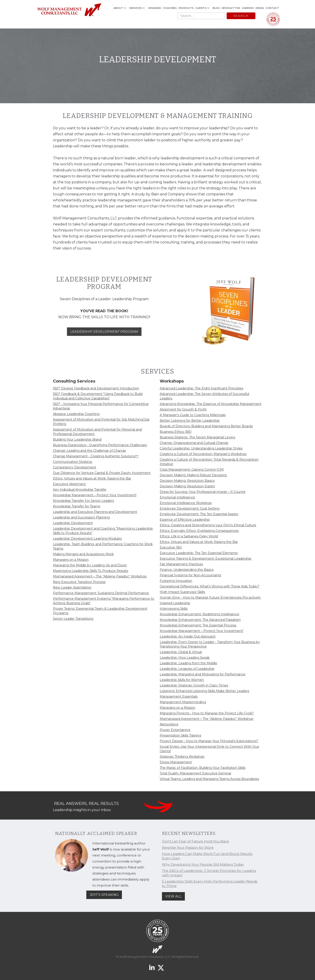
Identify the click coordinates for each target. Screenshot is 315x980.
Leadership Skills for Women (182, 680)
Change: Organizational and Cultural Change (194, 443)
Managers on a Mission (71, 560)
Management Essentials (179, 697)
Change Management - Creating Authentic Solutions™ (96, 456)
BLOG (216, 8)
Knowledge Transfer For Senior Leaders (83, 501)
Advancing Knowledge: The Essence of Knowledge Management (211, 404)
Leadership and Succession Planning (81, 517)
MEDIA (260, 8)
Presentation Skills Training (180, 735)
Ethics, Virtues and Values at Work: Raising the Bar (92, 478)
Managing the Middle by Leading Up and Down (90, 565)
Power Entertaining (175, 730)
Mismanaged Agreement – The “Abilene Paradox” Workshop (100, 576)
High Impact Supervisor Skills (182, 592)
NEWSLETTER (231, 8)
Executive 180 (171, 547)
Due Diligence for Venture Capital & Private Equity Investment (102, 473)
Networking (169, 724)
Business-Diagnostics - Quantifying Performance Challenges (100, 445)
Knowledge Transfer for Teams (77, 506)
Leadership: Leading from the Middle (188, 663)
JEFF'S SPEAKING (104, 895)
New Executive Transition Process (79, 582)
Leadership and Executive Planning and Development (95, 512)
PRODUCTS (186, 8)
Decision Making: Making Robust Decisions (193, 475)
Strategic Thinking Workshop (182, 757)
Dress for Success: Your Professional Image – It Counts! (203, 492)
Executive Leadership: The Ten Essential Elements (199, 553)
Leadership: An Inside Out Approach (188, 636)
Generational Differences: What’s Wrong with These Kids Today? (210, 586)
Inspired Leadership (175, 603)
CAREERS (248, 8)
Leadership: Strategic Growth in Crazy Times (194, 685)
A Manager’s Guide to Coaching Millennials (193, 415)
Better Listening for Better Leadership (190, 421)
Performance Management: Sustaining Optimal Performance (101, 593)
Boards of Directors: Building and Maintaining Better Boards (206, 426)
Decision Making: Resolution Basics (187, 481)
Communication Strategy (73, 462)
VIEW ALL (173, 896)
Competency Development (75, 467)
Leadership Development (73, 523)
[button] (120, 8)
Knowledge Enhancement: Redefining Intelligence (199, 614)
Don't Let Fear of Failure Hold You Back (195, 841)
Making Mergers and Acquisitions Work (83, 554)
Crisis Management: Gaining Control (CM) (192, 470)
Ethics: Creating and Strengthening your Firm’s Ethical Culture (208, 525)
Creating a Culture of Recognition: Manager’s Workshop (203, 454)
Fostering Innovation (176, 581)
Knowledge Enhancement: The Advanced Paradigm (200, 620)
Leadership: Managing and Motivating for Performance (203, 674)
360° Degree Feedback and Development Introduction (96, 388)
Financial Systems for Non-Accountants (190, 575)
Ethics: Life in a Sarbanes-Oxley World (189, 536)
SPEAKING (155, 8)
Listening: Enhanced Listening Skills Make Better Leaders (204, 691)
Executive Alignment (69, 484)
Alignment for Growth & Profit (183, 409)
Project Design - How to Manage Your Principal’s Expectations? (209, 741)
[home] (69, 10)
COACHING (170, 8)
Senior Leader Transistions (73, 619)
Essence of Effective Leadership (185, 520)
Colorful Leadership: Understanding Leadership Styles (201, 448)
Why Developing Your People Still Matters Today (203, 864)
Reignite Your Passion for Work (188, 847)
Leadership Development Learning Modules (87, 539)
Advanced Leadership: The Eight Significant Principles (201, 388)
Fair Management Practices (181, 564)
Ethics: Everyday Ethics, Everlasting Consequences (199, 531)
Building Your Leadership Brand (77, 439)
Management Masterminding (183, 702)
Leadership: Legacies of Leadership (187, 669)
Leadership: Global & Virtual (181, 652)
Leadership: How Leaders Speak (185, 658)
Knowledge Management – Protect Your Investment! (95, 495)
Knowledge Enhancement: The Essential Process (198, 625)
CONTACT (272, 8)
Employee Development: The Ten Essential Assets (199, 514)
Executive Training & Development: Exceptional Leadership (206, 559)
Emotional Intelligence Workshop (186, 503)
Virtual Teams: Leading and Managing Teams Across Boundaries (209, 779)
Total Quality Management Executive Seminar (196, 773)
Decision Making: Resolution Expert (187, 486)
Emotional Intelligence (177, 497)
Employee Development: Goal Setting (190, 508)
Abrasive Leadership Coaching (76, 414)
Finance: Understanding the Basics (187, 570)
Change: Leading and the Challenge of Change (89, 451)
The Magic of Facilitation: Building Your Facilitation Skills (203, 768)
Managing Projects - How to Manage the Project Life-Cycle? (207, 713)
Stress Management (176, 762)
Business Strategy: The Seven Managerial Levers (197, 437)
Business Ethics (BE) (176, 432)
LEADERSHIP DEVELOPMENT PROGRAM (104, 338)
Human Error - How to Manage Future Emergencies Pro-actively (210, 597)
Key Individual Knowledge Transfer (80, 490)
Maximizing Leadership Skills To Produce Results (91, 571)
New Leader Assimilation (72, 587)
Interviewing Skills (174, 609)
